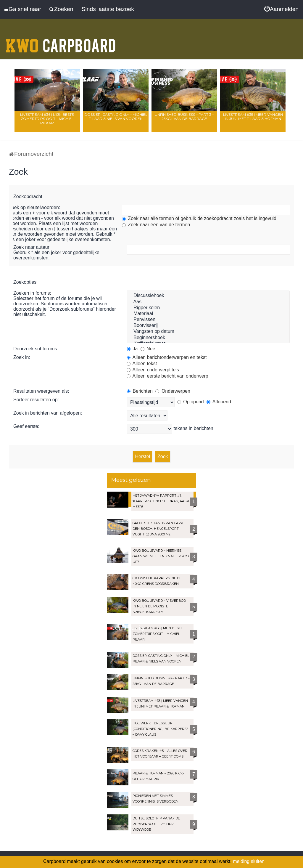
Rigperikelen (208, 308)
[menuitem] (281, 9)
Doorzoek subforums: (36, 349)
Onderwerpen (173, 391)
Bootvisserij (208, 326)
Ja (132, 349)
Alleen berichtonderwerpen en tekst (167, 357)
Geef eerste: (26, 426)
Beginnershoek (208, 338)
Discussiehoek (208, 296)
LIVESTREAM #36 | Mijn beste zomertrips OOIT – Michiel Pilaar (47, 119)
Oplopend (191, 402)
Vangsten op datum (208, 332)
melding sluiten (249, 861)
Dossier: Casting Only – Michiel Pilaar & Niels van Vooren (116, 117)
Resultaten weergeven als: (41, 391)
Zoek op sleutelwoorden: (34, 207)
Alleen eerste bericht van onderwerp (167, 376)
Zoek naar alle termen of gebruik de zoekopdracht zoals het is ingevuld (199, 218)
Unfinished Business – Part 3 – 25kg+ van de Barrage (184, 117)
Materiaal (208, 314)
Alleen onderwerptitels (153, 370)
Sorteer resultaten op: (36, 400)
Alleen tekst (142, 364)
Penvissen (208, 320)
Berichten (140, 391)
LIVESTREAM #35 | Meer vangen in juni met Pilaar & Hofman (253, 117)
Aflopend (219, 402)
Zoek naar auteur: (32, 247)
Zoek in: (22, 357)
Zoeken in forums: (32, 293)
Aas (208, 302)
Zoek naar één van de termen (156, 225)
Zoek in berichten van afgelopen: (48, 413)
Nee (148, 349)
